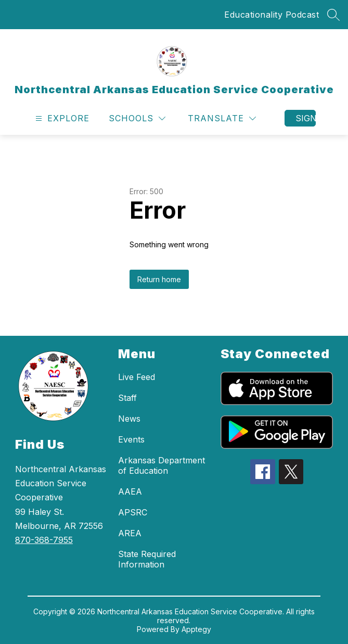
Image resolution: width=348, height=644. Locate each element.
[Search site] (333, 15)
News (129, 419)
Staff (127, 398)
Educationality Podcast (272, 15)
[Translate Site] (222, 118)
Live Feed (137, 377)
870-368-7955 (44, 540)
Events (131, 439)
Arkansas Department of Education (162, 465)
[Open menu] (61, 118)
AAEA (130, 491)
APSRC (133, 512)
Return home (159, 279)
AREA (130, 533)
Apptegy (196, 629)
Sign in (306, 118)
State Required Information (147, 559)
